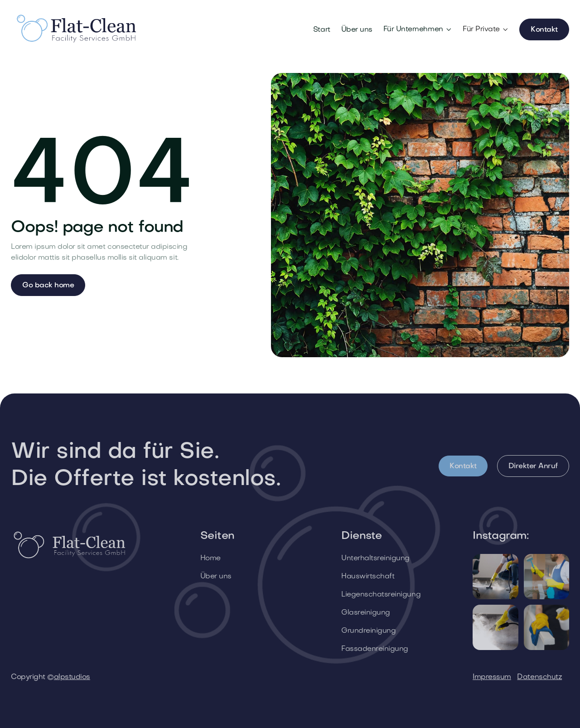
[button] (418, 29)
